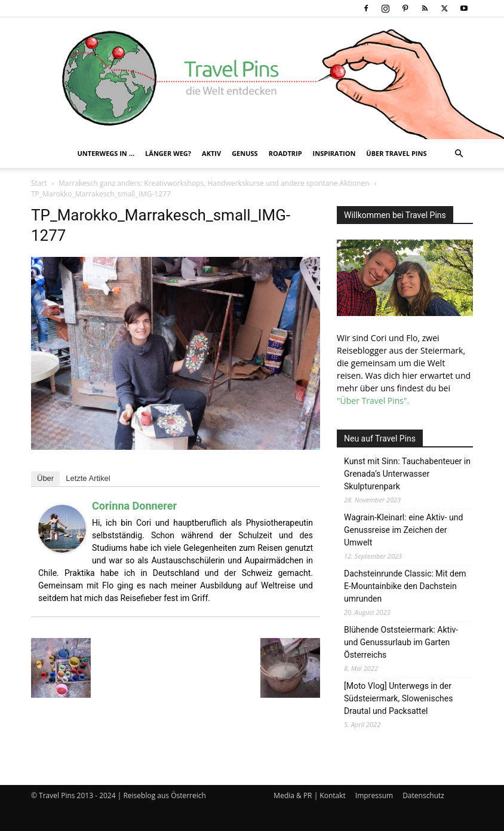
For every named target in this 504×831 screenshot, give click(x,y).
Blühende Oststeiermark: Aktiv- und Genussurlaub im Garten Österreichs (401, 642)
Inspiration (334, 153)
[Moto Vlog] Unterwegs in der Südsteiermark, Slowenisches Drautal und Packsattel (398, 698)
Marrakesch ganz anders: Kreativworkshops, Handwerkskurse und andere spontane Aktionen (214, 183)
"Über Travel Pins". (373, 401)
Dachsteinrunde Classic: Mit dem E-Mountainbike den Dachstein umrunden (405, 586)
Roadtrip (285, 153)
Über (45, 478)
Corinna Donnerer (134, 506)
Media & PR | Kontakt (309, 795)
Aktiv (211, 153)
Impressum (374, 795)
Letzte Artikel (88, 478)
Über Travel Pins (396, 153)
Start (39, 183)
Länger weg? (168, 153)
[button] (459, 154)
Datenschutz (423, 795)
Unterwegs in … (106, 153)
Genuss (245, 153)
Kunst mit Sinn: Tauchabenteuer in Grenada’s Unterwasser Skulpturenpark (407, 474)
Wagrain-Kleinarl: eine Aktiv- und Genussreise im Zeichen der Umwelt (403, 530)
